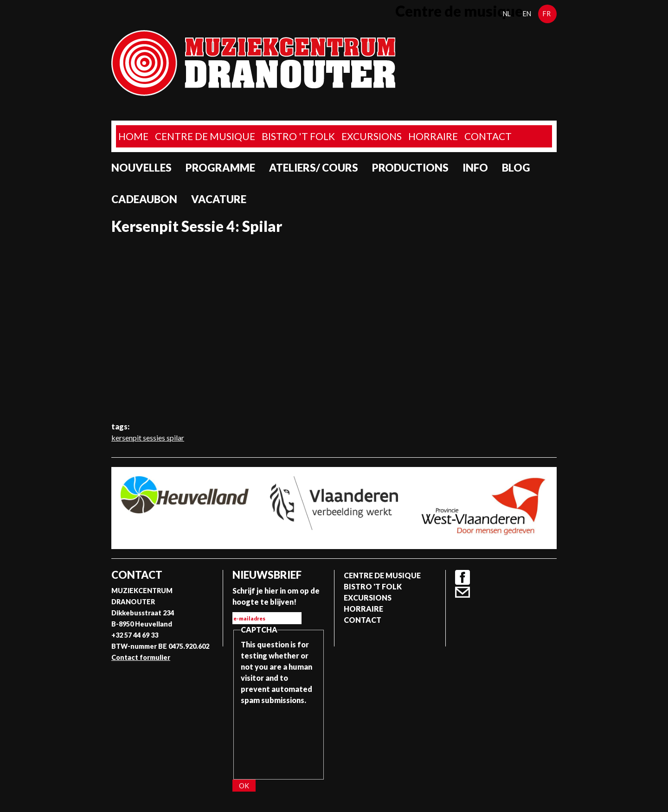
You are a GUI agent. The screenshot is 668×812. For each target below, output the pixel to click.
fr (547, 14)
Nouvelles (141, 168)
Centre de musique (205, 136)
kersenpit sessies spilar (148, 438)
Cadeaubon (144, 199)
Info (475, 168)
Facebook (462, 577)
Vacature (219, 199)
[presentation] (279, 739)
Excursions (372, 136)
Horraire (433, 136)
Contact (488, 136)
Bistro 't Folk (298, 136)
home (133, 136)
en (527, 14)
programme (220, 168)
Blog (516, 168)
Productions (410, 168)
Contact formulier (141, 657)
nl (507, 14)
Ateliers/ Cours (314, 168)
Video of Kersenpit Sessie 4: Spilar (334, 328)
